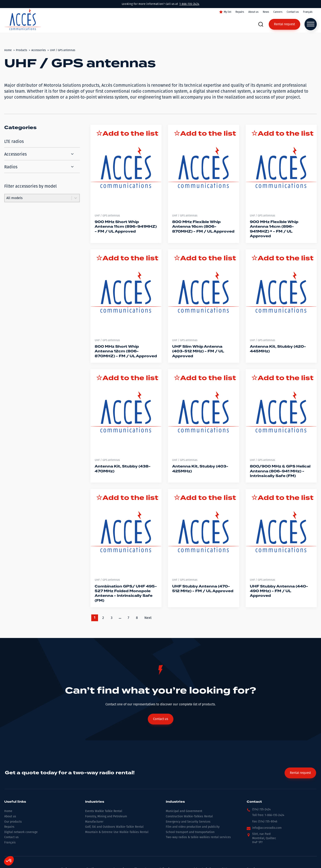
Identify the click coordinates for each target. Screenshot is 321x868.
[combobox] (38, 198)
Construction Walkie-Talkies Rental (189, 816)
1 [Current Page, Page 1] (95, 618)
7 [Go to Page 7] (128, 618)
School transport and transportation (190, 832)
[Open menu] (311, 24)
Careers (278, 12)
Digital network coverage (21, 832)
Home (8, 811)
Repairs (240, 12)
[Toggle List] (76, 198)
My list (228, 12)
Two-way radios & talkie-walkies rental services (198, 837)
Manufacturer (94, 822)
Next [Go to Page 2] (148, 618)
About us (253, 12)
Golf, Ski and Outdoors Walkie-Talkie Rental (114, 827)
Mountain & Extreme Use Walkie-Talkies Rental (117, 832)
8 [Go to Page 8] (137, 618)
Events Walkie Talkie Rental (104, 811)
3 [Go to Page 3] (112, 618)
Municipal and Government (184, 811)
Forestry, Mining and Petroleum (106, 816)
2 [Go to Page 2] (103, 618)
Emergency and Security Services (188, 822)
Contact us (293, 12)
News (266, 12)
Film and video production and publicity (193, 827)
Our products (13, 822)
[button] (259, 811)
